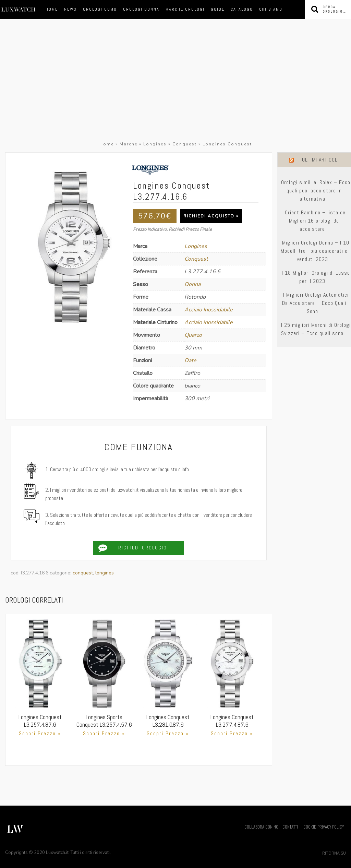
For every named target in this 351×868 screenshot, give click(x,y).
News (70, 9)
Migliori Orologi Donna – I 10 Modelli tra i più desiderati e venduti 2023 (315, 251)
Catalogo (242, 9)
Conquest (185, 144)
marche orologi (185, 9)
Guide (218, 9)
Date (190, 360)
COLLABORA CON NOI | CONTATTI (271, 827)
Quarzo (193, 335)
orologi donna (141, 9)
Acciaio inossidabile (209, 322)
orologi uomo (100, 9)
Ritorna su (334, 853)
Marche (129, 144)
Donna (192, 284)
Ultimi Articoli (320, 160)
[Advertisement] (175, 88)
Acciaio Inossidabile (209, 310)
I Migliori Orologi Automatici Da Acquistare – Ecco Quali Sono (315, 303)
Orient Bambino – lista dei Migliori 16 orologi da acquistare (316, 221)
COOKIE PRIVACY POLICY (324, 827)
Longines (155, 144)
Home (52, 9)
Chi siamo (271, 9)
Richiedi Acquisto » (211, 216)
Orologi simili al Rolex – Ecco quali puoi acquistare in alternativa (316, 191)
